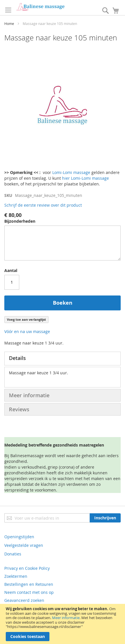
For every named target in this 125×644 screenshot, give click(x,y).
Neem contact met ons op (29, 592)
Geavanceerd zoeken (24, 600)
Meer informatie (66, 618)
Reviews (19, 409)
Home (9, 24)
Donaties (13, 554)
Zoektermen (16, 576)
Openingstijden (19, 537)
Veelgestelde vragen (24, 545)
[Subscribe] (105, 518)
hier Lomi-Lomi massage (85, 178)
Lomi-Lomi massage (71, 172)
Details (17, 358)
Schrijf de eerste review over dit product (43, 205)
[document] (62, 624)
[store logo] (40, 7)
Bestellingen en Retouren (29, 584)
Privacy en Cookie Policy (27, 568)
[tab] (62, 359)
